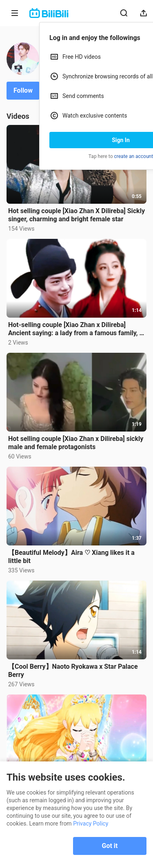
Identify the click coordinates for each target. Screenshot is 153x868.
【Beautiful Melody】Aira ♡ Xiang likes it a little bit (71, 557)
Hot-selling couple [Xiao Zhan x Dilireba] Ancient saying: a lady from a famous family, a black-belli (75, 329)
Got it (110, 846)
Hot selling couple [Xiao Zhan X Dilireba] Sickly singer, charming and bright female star (76, 215)
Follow (23, 90)
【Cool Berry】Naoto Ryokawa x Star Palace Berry (73, 671)
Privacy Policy (91, 823)
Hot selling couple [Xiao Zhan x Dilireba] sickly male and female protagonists (76, 443)
